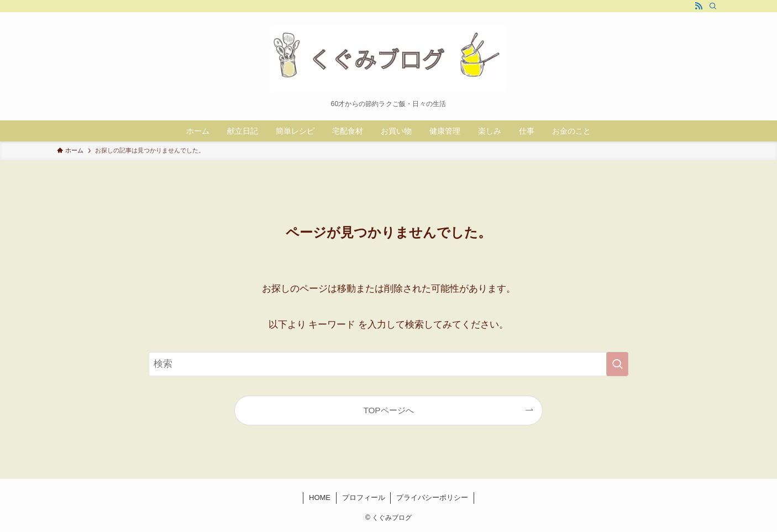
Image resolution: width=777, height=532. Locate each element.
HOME (320, 497)
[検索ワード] (389, 364)
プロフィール (364, 497)
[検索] (713, 6)
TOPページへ (388, 410)
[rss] (699, 6)
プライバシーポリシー (432, 497)
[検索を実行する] (617, 364)
